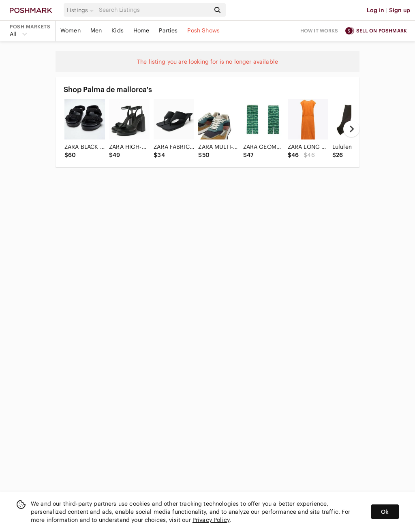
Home (141, 30)
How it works (319, 31)
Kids (118, 30)
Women (71, 30)
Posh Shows (203, 30)
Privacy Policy (211, 520)
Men (96, 30)
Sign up (400, 10)
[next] (351, 129)
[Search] (154, 10)
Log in (375, 10)
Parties (168, 30)
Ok (385, 512)
